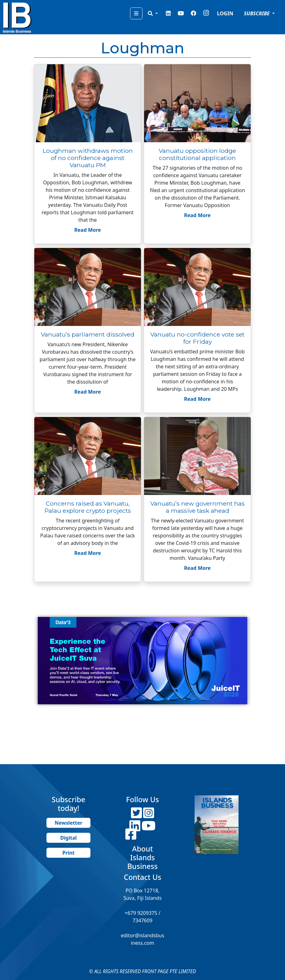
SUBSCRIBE (257, 13)
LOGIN (225, 13)
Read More (87, 230)
